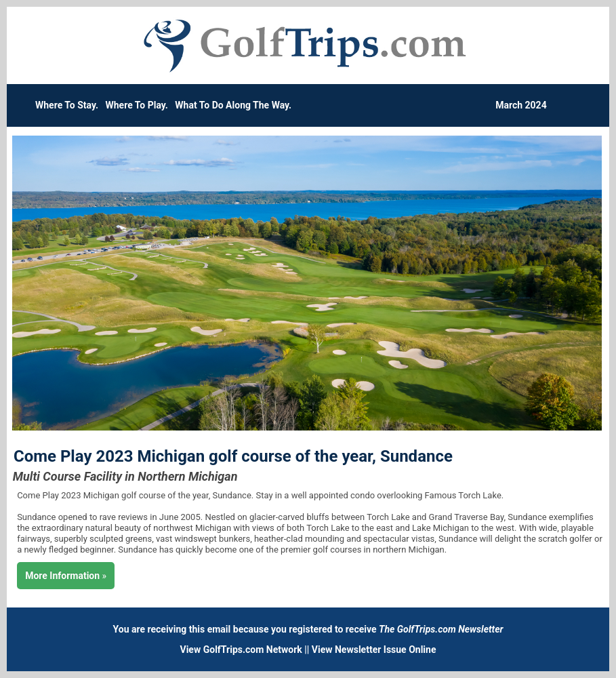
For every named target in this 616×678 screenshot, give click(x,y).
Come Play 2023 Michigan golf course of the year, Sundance (233, 456)
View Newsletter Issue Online (374, 650)
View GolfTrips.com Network (241, 650)
